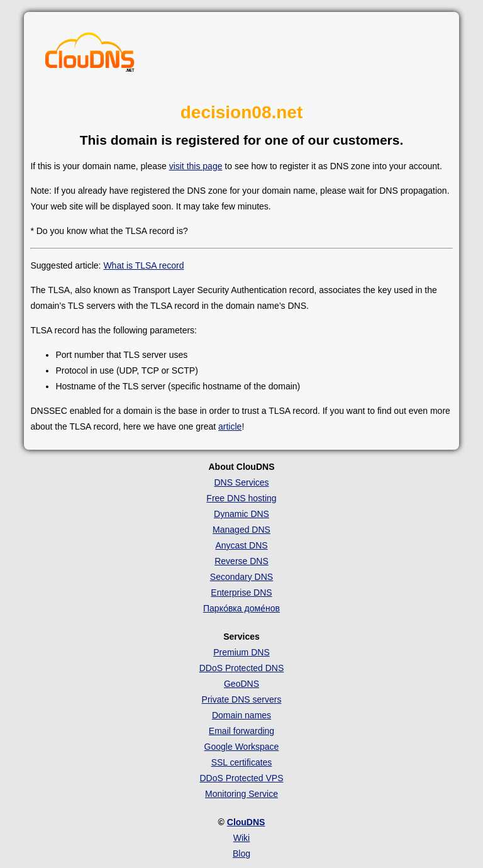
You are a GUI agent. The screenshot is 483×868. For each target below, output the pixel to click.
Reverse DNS (241, 561)
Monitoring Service (241, 794)
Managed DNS (241, 530)
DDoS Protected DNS (242, 668)
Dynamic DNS (241, 514)
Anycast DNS (241, 545)
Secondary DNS (241, 577)
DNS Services (241, 482)
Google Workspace (242, 747)
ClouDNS (246, 822)
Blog (241, 854)
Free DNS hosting (241, 498)
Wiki (241, 838)
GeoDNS (241, 684)
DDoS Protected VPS (241, 778)
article (230, 426)
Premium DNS (241, 652)
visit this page (196, 166)
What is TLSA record (143, 265)
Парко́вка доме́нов (241, 608)
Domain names (241, 715)
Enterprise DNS (241, 593)
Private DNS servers (242, 699)
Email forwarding (241, 731)
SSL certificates (242, 762)
